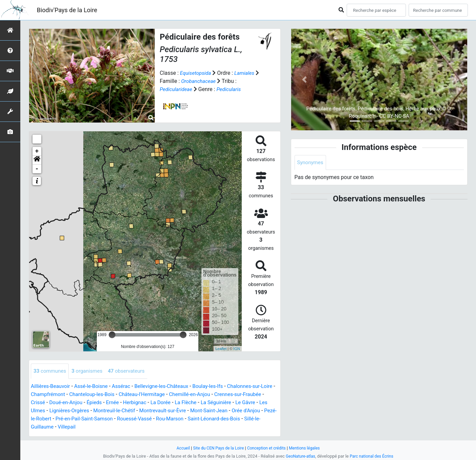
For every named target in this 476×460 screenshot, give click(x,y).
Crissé (62, 403)
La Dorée (191, 403)
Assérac (126, 386)
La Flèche (217, 403)
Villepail (132, 427)
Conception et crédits (267, 448)
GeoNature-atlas (299, 456)
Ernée (140, 403)
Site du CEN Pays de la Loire (217, 448)
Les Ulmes (61, 411)
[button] (37, 160)
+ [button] (37, 151)
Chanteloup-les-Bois (112, 395)
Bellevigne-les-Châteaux (169, 386)
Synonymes (311, 163)
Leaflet (221, 349)
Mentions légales (308, 448)
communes (51, 371)
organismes (90, 371)
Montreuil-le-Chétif (147, 411)
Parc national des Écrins (373, 456)
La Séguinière (249, 403)
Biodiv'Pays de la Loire (67, 10)
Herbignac (164, 403)
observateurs (131, 371)
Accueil (179, 448)
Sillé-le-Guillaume (98, 427)
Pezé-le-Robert (83, 419)
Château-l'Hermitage (164, 395)
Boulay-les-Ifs (218, 386)
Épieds (121, 403)
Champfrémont (65, 395)
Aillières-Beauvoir (52, 386)
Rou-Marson (225, 419)
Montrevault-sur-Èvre (198, 411)
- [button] (37, 169)
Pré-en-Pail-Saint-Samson (135, 419)
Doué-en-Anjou (91, 403)
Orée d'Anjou (46, 419)
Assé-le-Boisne (94, 386)
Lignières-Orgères (99, 411)
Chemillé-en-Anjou (215, 395)
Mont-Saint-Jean (247, 411)
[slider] (112, 335)
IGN (237, 349)
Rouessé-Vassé (188, 419)
